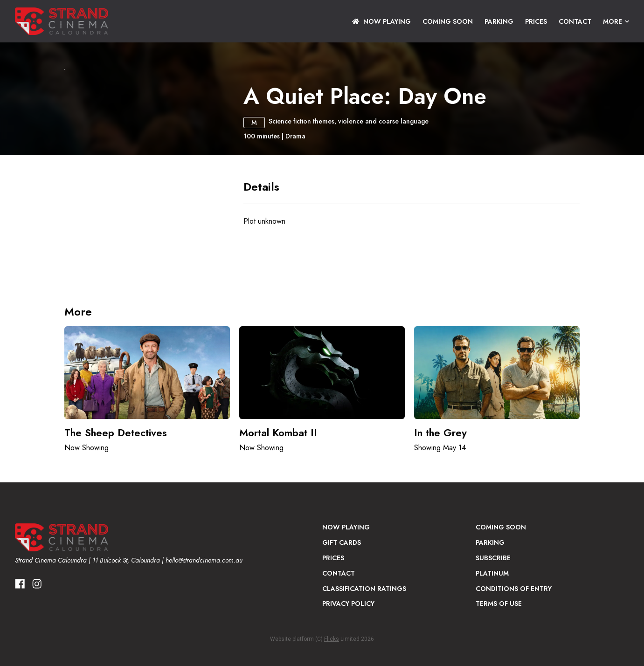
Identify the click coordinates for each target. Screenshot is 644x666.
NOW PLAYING (381, 21)
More (616, 21)
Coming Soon (448, 21)
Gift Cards (342, 634)
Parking (499, 21)
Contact (575, 21)
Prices (536, 21)
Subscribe (493, 649)
